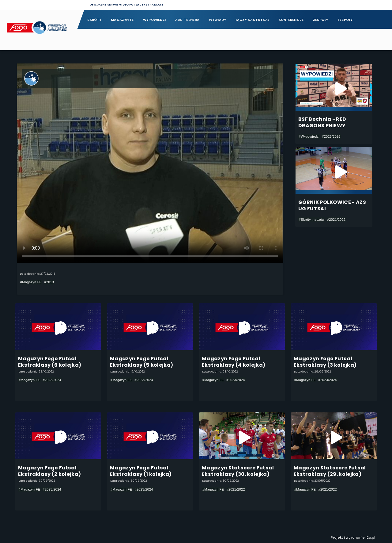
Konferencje (291, 20)
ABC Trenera (187, 20)
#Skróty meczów (312, 220)
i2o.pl (370, 538)
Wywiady (218, 20)
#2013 (49, 282)
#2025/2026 (331, 136)
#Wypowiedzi (309, 136)
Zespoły (321, 20)
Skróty (94, 20)
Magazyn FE (122, 20)
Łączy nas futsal (252, 20)
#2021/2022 (336, 220)
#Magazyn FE (31, 282)
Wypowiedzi (154, 20)
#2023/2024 (52, 380)
